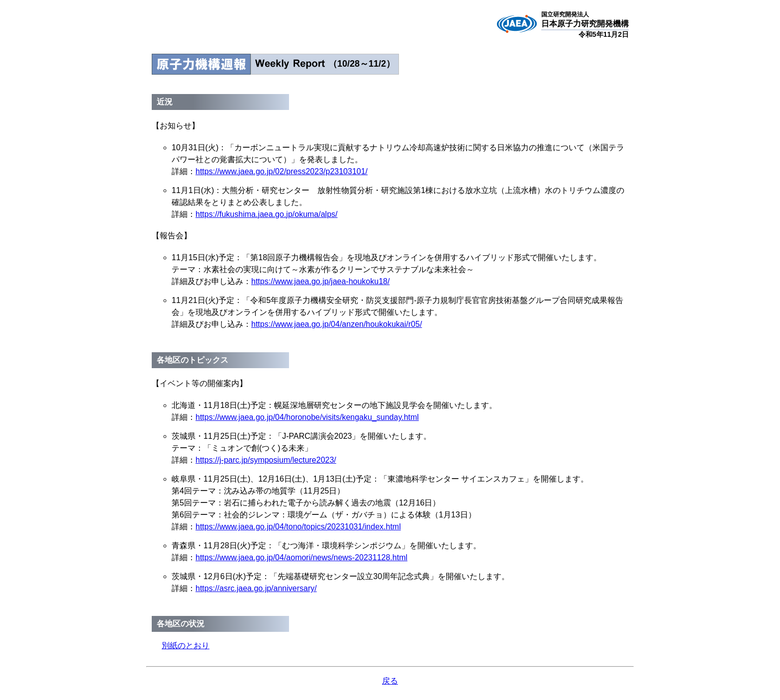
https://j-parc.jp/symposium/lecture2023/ (266, 460)
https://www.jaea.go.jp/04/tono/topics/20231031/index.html (298, 527)
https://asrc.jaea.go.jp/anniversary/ (256, 588)
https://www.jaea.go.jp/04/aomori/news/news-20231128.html (301, 557)
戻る (390, 681)
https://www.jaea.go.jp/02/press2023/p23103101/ (282, 171)
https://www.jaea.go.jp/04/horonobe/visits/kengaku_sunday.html (307, 417)
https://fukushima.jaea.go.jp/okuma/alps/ (267, 214)
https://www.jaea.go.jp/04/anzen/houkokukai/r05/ (337, 324)
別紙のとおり (186, 646)
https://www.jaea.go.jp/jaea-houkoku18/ (320, 281)
